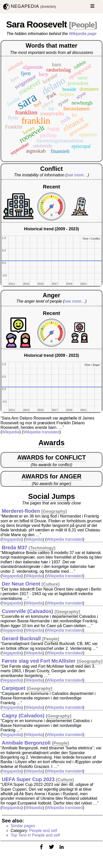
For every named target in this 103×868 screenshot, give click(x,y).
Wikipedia (10, 432)
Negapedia (11, 539)
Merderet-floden (21, 511)
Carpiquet (14, 688)
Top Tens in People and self (35, 835)
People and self (43, 831)
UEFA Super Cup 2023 (28, 779)
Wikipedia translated (41, 432)
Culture (51, 584)
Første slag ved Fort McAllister (39, 661)
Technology (42, 548)
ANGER (71, 476)
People (83, 25)
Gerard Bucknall (21, 638)
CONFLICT (71, 457)
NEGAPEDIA (29, 7)
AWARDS (30, 457)
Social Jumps (51, 496)
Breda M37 (15, 548)
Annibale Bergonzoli (26, 743)
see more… (77, 175)
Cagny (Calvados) (23, 716)
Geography (54, 511)
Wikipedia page (83, 34)
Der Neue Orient (21, 584)
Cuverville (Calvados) (27, 611)
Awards (51, 443)
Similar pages (23, 826)
